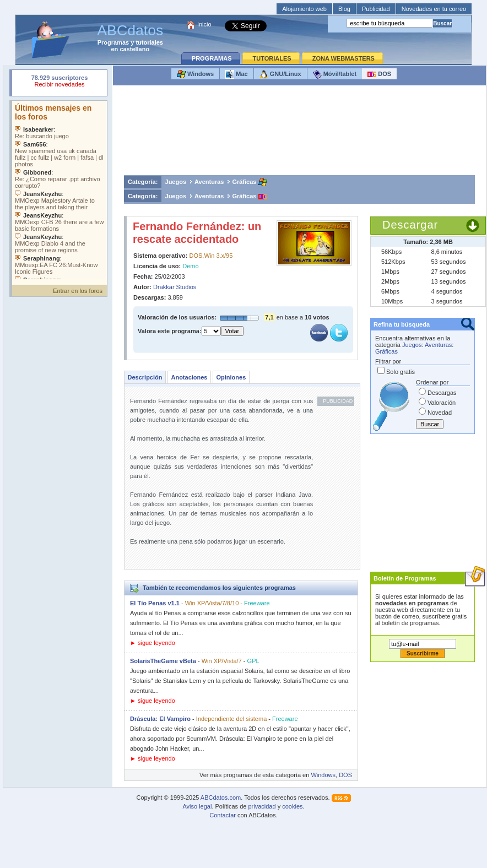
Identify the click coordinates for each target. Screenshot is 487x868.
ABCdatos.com (221, 798)
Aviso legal (197, 806)
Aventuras (209, 182)
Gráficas (244, 182)
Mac (236, 74)
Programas (113, 42)
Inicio (204, 24)
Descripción (145, 377)
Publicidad (376, 9)
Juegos (176, 182)
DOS (379, 74)
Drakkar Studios (175, 287)
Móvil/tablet (335, 74)
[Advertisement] (300, 133)
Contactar (223, 815)
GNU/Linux (280, 74)
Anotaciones (189, 377)
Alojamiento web (304, 9)
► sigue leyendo (153, 643)
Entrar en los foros (78, 291)
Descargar (410, 225)
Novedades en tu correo (434, 9)
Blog (344, 9)
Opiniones (231, 377)
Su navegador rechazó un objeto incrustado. (59, 82)
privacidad (262, 806)
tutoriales (149, 42)
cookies (292, 806)
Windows (195, 74)
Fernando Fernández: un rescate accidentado (197, 233)
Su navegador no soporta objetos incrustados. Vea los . (59, 190)
